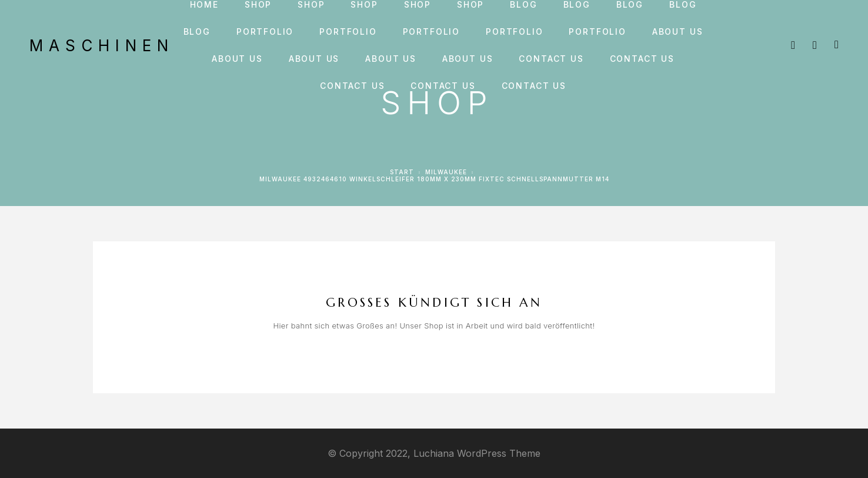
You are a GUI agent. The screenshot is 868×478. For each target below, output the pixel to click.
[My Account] (815, 45)
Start (402, 172)
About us (678, 32)
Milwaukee (446, 172)
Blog (523, 5)
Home (204, 5)
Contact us (551, 59)
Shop (258, 5)
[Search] (793, 45)
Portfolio (265, 32)
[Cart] (837, 44)
